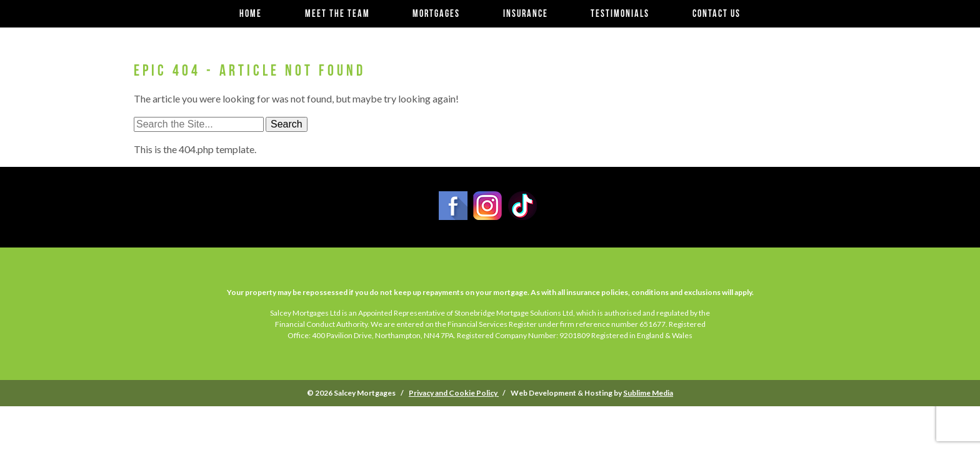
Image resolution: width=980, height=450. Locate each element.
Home (251, 13)
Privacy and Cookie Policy (454, 393)
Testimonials (620, 13)
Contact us (717, 13)
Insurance (526, 13)
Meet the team (337, 13)
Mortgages (436, 13)
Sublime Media (648, 393)
